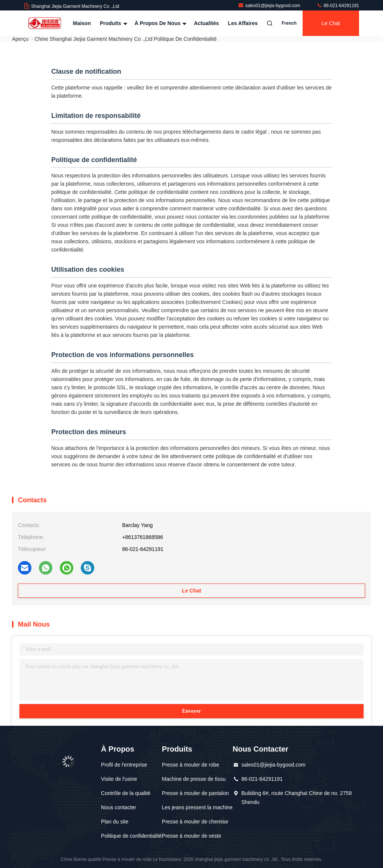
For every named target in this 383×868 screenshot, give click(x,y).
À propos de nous (160, 23)
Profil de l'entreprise (124, 765)
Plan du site (115, 822)
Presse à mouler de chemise (195, 822)
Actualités (206, 23)
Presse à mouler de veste (192, 836)
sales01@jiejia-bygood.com (270, 6)
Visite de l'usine (119, 779)
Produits (113, 23)
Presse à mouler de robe (191, 765)
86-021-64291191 (338, 6)
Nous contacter (119, 807)
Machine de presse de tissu (194, 779)
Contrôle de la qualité (126, 793)
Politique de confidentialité (131, 836)
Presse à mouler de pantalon (195, 793)
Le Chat (331, 23)
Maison (82, 23)
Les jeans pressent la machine (197, 807)
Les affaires (243, 23)
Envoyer (192, 711)
